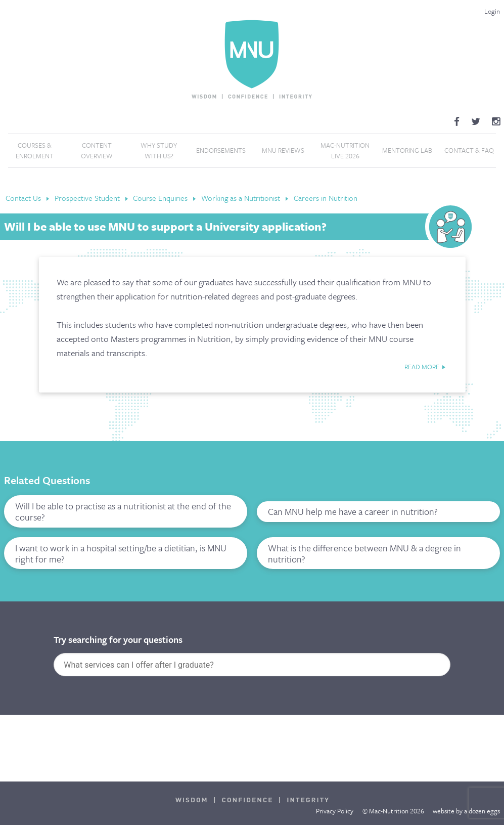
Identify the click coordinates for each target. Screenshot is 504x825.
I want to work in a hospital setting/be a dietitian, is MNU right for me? (121, 553)
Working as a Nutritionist (242, 198)
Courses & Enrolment (35, 151)
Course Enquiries (161, 198)
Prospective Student (88, 198)
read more (422, 367)
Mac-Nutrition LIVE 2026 (345, 151)
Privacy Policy (335, 811)
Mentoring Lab (407, 150)
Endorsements (221, 150)
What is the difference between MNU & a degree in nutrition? (364, 553)
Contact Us (24, 198)
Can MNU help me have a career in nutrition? (353, 511)
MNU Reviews (283, 150)
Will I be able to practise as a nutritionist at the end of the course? (123, 511)
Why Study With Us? (159, 151)
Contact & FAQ (469, 150)
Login (492, 11)
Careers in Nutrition (326, 198)
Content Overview (97, 151)
